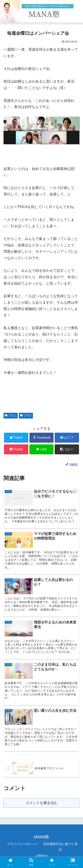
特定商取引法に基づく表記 (60, 847)
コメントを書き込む (42, 803)
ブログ (26, 415)
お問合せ (42, 856)
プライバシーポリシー (23, 844)
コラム (11, 415)
